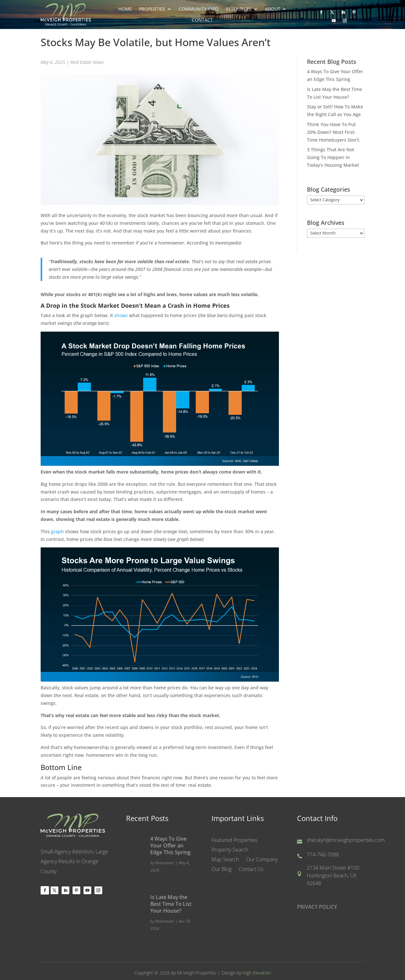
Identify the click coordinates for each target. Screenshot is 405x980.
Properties (152, 9)
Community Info (199, 9)
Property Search (230, 851)
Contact (202, 20)
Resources (239, 9)
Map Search (225, 860)
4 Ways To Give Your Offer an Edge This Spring (170, 845)
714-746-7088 (323, 855)
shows (121, 315)
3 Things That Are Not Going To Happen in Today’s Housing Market (333, 157)
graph (57, 531)
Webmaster (165, 863)
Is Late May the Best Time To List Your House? (171, 904)
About (273, 9)
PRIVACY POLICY (317, 907)
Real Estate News (87, 62)
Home (125, 9)
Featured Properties (234, 841)
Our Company (262, 860)
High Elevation (257, 973)
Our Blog (222, 870)
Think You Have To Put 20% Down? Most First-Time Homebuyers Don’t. (334, 132)
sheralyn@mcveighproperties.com (346, 840)
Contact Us (251, 870)
